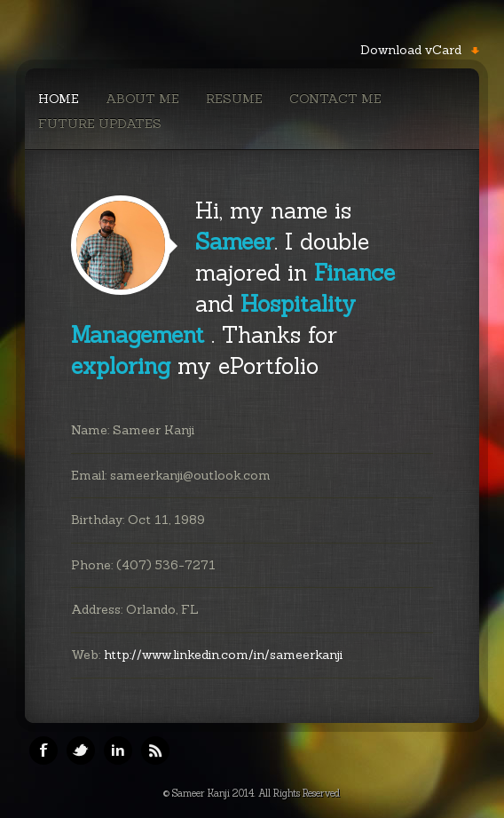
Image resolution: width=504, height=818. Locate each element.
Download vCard (411, 50)
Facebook (43, 750)
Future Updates (100, 123)
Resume (234, 99)
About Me (142, 99)
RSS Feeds (155, 750)
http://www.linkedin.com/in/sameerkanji (223, 655)
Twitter (81, 750)
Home (59, 99)
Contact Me (335, 99)
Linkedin (118, 750)
